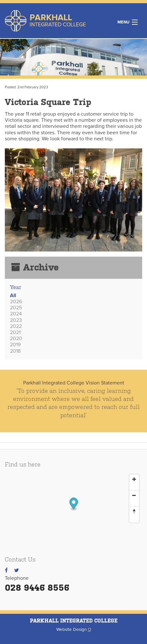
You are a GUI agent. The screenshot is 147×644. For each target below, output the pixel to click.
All (13, 296)
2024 (16, 314)
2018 (15, 351)
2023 (16, 320)
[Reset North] (134, 511)
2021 (15, 332)
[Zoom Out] (134, 495)
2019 (15, 345)
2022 (16, 326)
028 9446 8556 (37, 588)
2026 (16, 302)
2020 (16, 339)
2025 (16, 308)
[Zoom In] (134, 479)
